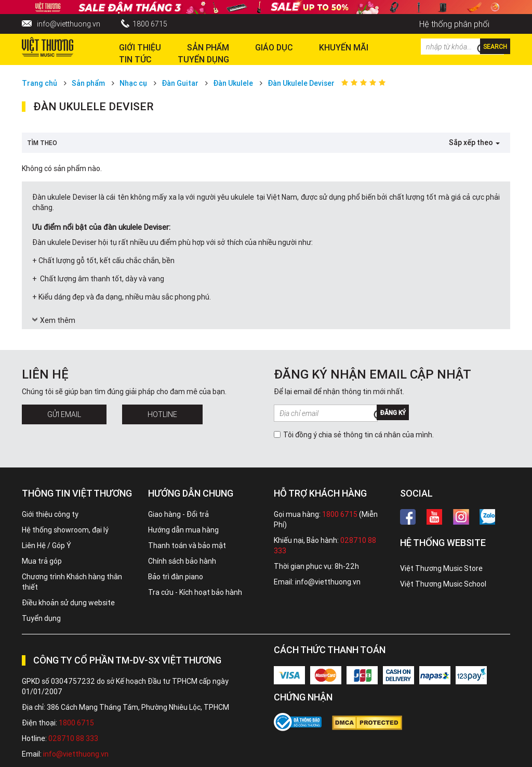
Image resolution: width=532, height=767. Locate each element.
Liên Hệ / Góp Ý (46, 545)
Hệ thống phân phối (454, 24)
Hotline (162, 414)
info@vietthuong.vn (69, 24)
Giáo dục (274, 47)
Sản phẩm (88, 83)
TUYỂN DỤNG (203, 59)
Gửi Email (64, 414)
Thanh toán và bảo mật (187, 545)
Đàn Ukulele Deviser (301, 83)
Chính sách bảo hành (182, 561)
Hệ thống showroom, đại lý (65, 530)
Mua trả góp (42, 561)
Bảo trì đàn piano (176, 577)
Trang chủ (39, 83)
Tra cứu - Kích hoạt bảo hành (195, 592)
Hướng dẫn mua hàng (183, 530)
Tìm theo (42, 143)
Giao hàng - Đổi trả (178, 514)
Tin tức (135, 59)
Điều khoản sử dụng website (68, 603)
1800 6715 (150, 24)
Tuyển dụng (41, 618)
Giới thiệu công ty (50, 514)
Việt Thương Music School (443, 584)
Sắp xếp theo (474, 142)
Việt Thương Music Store (441, 568)
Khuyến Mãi (344, 47)
